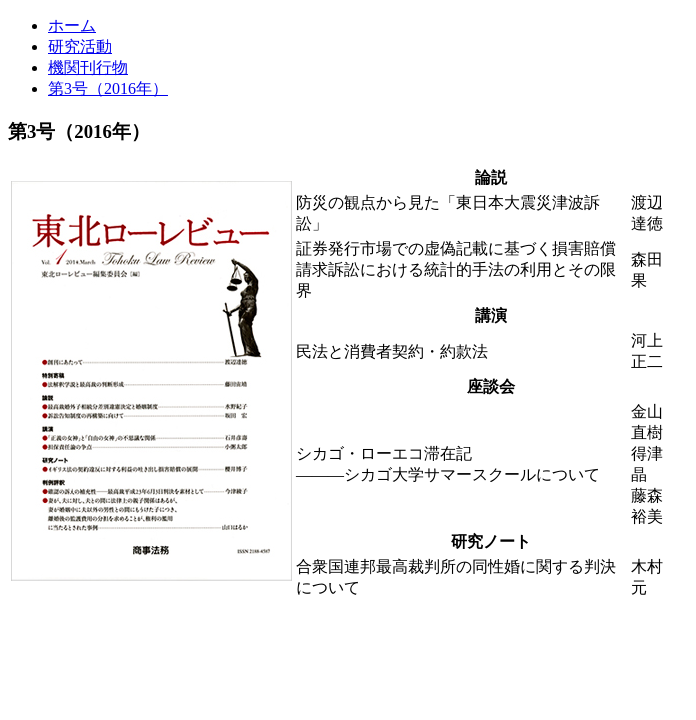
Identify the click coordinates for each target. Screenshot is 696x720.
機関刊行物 (88, 67)
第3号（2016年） (108, 88)
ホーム (72, 25)
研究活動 (80, 46)
